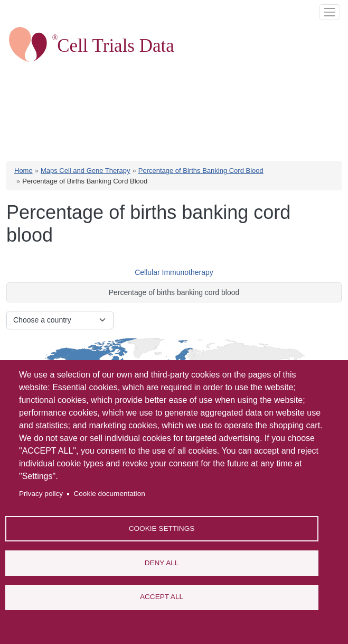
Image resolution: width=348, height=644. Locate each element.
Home (23, 171)
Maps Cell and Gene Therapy (86, 171)
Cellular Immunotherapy (174, 272)
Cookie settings (162, 528)
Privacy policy (41, 494)
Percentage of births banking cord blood (174, 292)
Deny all (162, 562)
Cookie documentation (109, 494)
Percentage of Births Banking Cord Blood (201, 171)
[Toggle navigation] (330, 12)
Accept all (162, 597)
